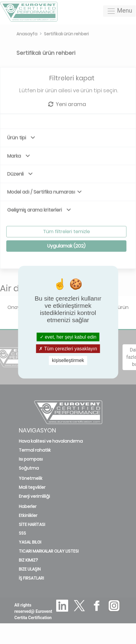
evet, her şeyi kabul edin (68, 337)
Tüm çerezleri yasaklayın (68, 349)
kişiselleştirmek (68, 360)
